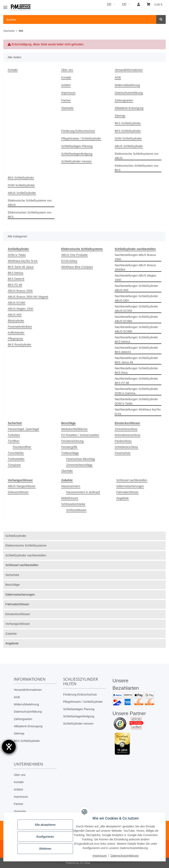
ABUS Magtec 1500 (20, 309)
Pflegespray (15, 339)
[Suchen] (161, 19)
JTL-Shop (85, 863)
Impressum (68, 93)
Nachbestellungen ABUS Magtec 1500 (136, 278)
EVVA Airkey (69, 261)
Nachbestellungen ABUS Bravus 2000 (135, 257)
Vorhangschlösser (18, 624)
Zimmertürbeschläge (79, 465)
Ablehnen (45, 849)
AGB (118, 77)
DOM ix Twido (17, 255)
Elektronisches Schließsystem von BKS (137, 168)
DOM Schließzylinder (128, 138)
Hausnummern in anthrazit (83, 492)
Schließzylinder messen (76, 161)
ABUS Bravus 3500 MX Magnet (28, 297)
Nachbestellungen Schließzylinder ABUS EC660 (136, 319)
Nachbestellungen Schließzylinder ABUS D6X (136, 298)
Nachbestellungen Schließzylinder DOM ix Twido (136, 401)
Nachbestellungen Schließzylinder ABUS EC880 (136, 329)
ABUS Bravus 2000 (20, 291)
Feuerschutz (123, 453)
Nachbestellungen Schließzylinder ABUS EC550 (136, 309)
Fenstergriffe (69, 447)
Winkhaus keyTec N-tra (23, 261)
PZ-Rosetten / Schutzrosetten (80, 435)
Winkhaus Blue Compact (77, 267)
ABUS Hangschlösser (22, 486)
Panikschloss (123, 441)
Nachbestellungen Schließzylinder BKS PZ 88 (136, 381)
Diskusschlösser (18, 492)
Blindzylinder (16, 321)
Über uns (67, 70)
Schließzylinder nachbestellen (26, 555)
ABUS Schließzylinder (129, 146)
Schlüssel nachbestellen (132, 480)
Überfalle (67, 471)
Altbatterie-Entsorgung (129, 108)
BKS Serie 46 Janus (21, 267)
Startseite (67, 108)
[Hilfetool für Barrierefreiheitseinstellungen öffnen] (9, 747)
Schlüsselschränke (73, 504)
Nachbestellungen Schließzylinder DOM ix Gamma (136, 391)
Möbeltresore (70, 498)
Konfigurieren (45, 837)
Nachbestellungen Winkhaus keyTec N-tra (138, 412)
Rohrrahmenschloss (128, 435)
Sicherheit (12, 575)
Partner (66, 100)
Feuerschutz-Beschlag (80, 459)
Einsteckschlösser (18, 614)
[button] (139, 5)
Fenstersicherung (72, 441)
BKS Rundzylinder (20, 345)
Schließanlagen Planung (77, 146)
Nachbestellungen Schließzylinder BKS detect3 (136, 350)
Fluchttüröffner (22, 447)
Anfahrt (66, 85)
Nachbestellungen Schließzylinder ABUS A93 (136, 288)
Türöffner (14, 441)
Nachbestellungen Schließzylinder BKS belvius (136, 340)
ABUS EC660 (17, 303)
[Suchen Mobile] (80, 19)
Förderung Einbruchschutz (78, 131)
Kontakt (13, 70)
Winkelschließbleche (74, 429)
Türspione (14, 465)
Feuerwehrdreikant (20, 327)
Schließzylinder (16, 536)
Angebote (123, 498)
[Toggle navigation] (5, 6)
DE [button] (109, 4)
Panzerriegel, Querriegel (23, 429)
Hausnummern (71, 486)
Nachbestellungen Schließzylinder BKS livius (136, 370)
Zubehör (11, 634)
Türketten (14, 435)
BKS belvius (16, 273)
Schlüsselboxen (76, 510)
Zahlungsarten (124, 100)
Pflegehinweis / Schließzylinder (81, 138)
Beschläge (13, 585)
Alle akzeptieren (45, 825)
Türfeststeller (16, 459)
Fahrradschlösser (127, 492)
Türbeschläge (70, 453)
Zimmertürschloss (126, 429)
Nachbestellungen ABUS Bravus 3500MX (135, 267)
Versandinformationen (129, 70)
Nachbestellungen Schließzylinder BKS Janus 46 (136, 360)
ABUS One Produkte (74, 255)
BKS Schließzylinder (128, 123)
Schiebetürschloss (126, 447)
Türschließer (16, 453)
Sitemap (120, 116)
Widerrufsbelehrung (127, 85)
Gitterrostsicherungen (130, 486)
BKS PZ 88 (15, 285)
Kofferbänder (16, 333)
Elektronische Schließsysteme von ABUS (137, 156)
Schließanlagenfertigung (77, 154)
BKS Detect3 (16, 279)
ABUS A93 (15, 315)
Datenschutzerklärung (129, 93)
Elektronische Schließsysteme (26, 545)
